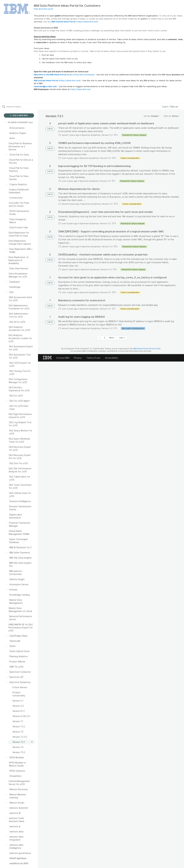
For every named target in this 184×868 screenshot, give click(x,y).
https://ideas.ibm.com (87, 22)
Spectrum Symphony (91, 135)
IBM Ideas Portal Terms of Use (147, 349)
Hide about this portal (43, 9)
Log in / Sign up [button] (171, 106)
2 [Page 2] (105, 338)
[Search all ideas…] (22, 107)
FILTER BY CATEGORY (16, 122)
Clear (31, 122)
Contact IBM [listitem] (63, 358)
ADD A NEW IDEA (19, 115)
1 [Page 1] (100, 338)
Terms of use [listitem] (93, 358)
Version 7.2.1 (107, 135)
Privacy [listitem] (78, 358)
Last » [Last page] (122, 338)
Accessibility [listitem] (112, 358)
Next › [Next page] (112, 338)
